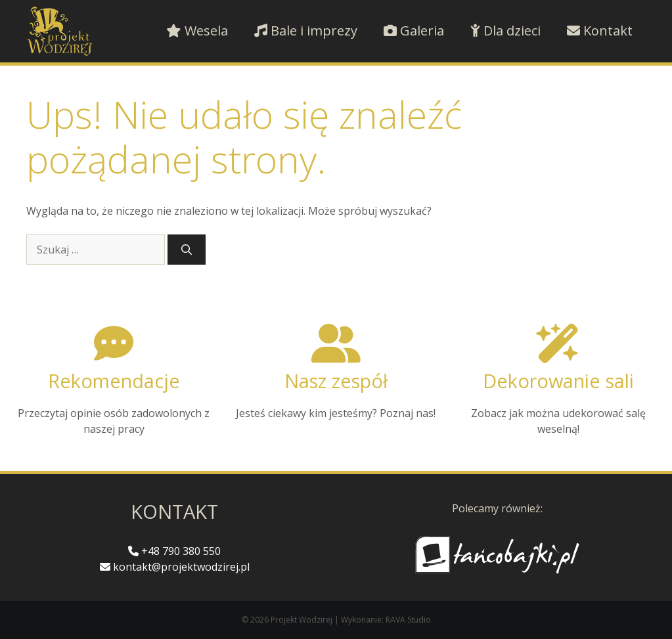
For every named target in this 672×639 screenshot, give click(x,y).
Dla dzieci (505, 31)
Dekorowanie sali (558, 381)
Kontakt (600, 31)
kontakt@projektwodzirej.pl (175, 567)
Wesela (197, 31)
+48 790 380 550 (174, 551)
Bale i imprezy (306, 31)
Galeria (414, 31)
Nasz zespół (336, 381)
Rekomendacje (114, 381)
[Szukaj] (187, 250)
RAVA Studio (408, 620)
